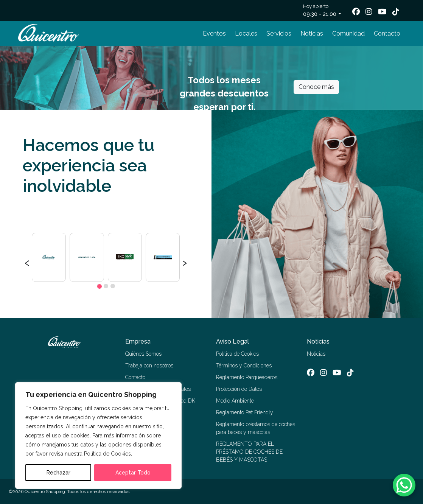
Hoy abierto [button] (320, 11)
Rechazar (58, 473)
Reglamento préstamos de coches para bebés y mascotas (256, 428)
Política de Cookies (237, 354)
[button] (99, 286)
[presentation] (27, 262)
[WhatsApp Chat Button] (404, 485)
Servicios (279, 33)
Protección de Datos (239, 389)
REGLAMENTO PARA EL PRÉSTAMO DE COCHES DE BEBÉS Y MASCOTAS (249, 452)
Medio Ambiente (235, 401)
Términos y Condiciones (244, 366)
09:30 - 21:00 (320, 14)
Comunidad (348, 33)
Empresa (138, 341)
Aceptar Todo (133, 473)
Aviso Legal (232, 341)
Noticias (312, 33)
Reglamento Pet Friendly (245, 412)
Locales (246, 33)
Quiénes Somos (143, 354)
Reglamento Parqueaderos (247, 377)
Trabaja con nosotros (149, 366)
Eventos (214, 33)
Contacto (387, 33)
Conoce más (316, 87)
